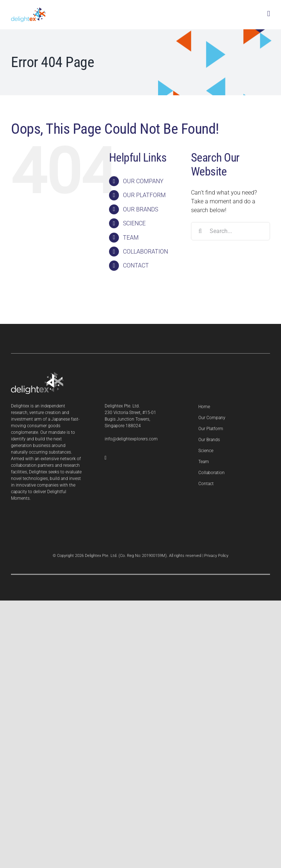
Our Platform (211, 429)
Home (204, 407)
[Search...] (231, 231)
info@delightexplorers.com (131, 439)
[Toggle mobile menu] (269, 14)
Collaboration (211, 473)
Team (204, 462)
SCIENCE (134, 223)
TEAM (131, 238)
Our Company (212, 418)
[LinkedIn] (106, 458)
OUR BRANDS (140, 209)
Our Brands (209, 440)
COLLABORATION (145, 252)
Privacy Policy (216, 556)
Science (206, 451)
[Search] (200, 231)
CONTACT (136, 265)
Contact (206, 484)
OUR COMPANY (143, 181)
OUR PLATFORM (144, 195)
